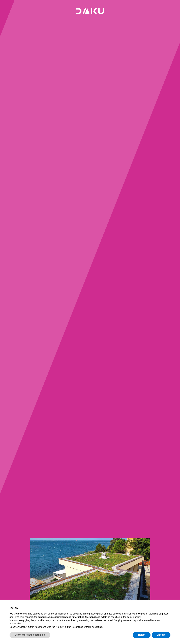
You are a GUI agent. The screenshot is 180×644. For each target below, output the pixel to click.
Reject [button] (142, 635)
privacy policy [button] (96, 614)
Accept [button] (161, 635)
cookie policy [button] (134, 617)
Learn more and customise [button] (30, 635)
